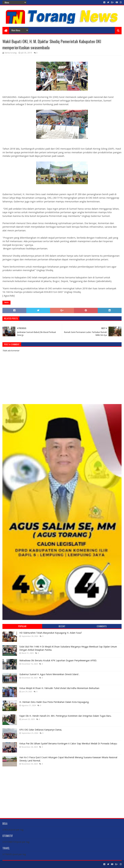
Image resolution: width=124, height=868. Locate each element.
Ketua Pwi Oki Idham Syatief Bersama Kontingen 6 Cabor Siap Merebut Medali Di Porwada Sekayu (68, 744)
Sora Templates (20, 864)
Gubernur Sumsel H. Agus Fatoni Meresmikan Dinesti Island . (49, 674)
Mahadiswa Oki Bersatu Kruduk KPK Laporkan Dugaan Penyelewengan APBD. (58, 660)
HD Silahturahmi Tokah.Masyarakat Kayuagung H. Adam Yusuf (50, 633)
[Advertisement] (62, 790)
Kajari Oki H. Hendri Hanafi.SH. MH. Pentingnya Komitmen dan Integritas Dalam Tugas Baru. (65, 716)
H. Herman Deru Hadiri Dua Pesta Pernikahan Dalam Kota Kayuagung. (54, 702)
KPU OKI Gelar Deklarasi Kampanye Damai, (41, 730)
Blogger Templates (39, 864)
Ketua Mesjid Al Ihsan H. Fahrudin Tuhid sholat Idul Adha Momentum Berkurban (59, 688)
